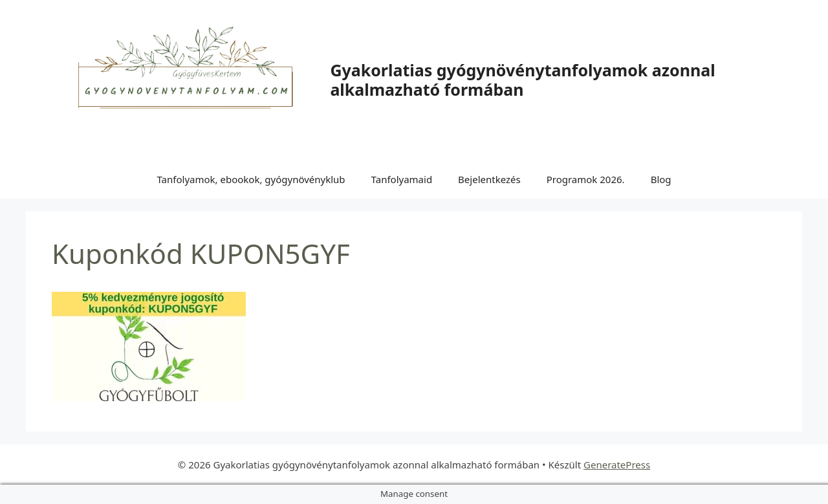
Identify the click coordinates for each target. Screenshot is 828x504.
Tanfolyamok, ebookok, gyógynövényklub (251, 179)
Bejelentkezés (489, 179)
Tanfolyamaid (402, 179)
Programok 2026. (586, 179)
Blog (661, 179)
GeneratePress (617, 465)
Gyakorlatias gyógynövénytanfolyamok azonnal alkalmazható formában (522, 80)
